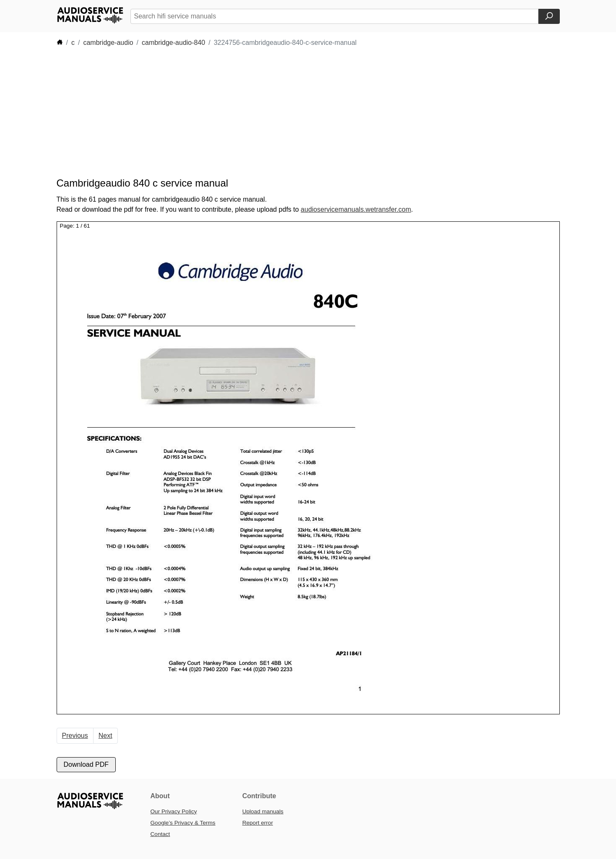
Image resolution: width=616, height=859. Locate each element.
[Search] (549, 16)
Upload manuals (263, 811)
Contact (160, 834)
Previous (75, 736)
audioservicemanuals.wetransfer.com (356, 209)
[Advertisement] (296, 112)
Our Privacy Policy (174, 811)
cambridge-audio (108, 43)
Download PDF (86, 764)
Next (105, 736)
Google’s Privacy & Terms (183, 823)
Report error (258, 823)
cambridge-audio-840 (173, 43)
